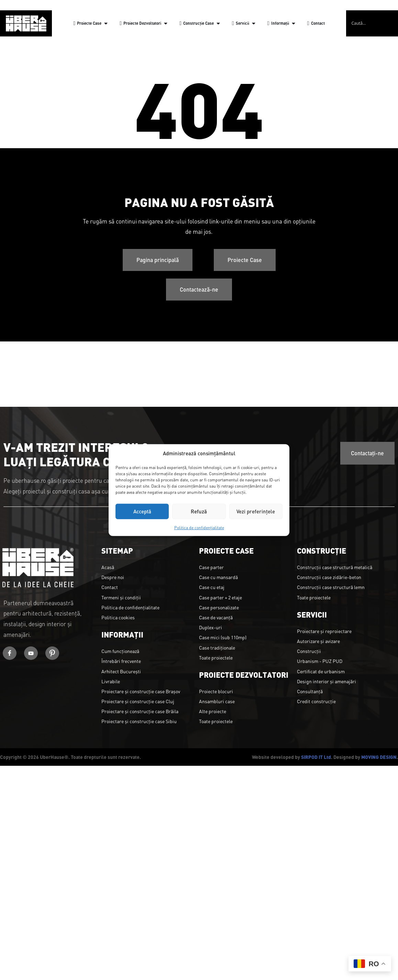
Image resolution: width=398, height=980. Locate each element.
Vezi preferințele (256, 511)
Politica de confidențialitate (199, 527)
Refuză (199, 511)
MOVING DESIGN (379, 757)
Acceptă (142, 511)
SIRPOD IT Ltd (316, 757)
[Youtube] (31, 653)
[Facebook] (10, 653)
